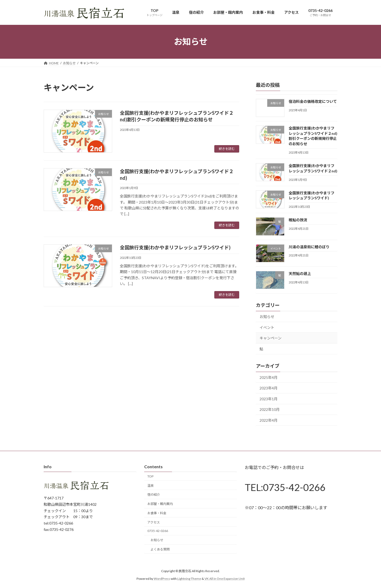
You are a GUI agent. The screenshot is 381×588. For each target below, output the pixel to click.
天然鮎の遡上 (300, 273)
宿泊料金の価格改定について (313, 101)
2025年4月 (269, 377)
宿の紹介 (154, 495)
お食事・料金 (157, 513)
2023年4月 (269, 388)
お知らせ (267, 317)
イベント (267, 327)
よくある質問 (160, 549)
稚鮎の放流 (298, 220)
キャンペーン (271, 338)
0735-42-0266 (158, 531)
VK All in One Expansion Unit (225, 579)
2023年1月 (269, 399)
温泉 (151, 486)
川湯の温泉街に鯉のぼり (309, 247)
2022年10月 (270, 409)
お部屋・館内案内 (160, 504)
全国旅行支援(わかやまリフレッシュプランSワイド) (175, 247)
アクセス (154, 522)
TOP (150, 476)
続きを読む (227, 149)
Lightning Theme (189, 579)
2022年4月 (269, 420)
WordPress (162, 579)
